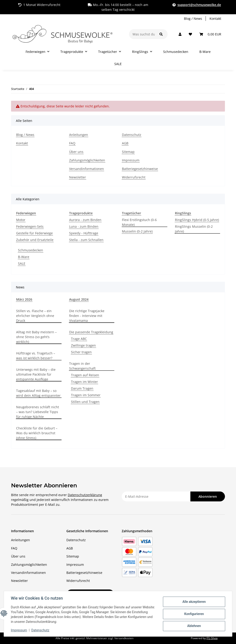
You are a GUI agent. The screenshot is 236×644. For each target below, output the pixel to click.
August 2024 (79, 299)
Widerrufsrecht (134, 177)
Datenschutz (41, 630)
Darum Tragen (82, 388)
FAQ (72, 143)
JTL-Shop (212, 638)
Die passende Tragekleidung (91, 332)
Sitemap (128, 152)
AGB (125, 143)
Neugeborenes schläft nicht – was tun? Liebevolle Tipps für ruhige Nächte (38, 412)
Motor (21, 220)
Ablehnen (193, 626)
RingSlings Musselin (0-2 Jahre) (194, 229)
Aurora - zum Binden (85, 220)
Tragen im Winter (84, 382)
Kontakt (215, 19)
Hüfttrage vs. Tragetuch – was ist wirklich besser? (36, 356)
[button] (180, 34)
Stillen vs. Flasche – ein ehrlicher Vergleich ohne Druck (35, 316)
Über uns (76, 152)
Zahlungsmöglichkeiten (87, 160)
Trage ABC (79, 339)
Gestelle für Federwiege (34, 233)
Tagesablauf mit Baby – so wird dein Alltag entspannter (38, 393)
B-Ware (24, 257)
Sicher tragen (81, 352)
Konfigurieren (193, 614)
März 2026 (24, 299)
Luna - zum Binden (84, 226)
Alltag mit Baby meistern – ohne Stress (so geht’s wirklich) (36, 337)
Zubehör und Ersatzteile (35, 240)
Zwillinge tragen (83, 345)
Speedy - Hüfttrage (84, 233)
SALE (22, 263)
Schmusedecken (31, 250)
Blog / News (193, 19)
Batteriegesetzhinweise (140, 169)
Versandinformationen (87, 169)
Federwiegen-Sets (30, 226)
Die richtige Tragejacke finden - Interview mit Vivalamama (87, 316)
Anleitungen (79, 135)
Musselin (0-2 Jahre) (137, 231)
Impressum (19, 630)
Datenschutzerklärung (85, 495)
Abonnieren (208, 496)
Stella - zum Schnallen (86, 240)
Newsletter (78, 177)
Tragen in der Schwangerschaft (82, 366)
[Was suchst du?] (142, 34)
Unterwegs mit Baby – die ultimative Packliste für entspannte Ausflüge (36, 374)
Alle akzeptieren (193, 602)
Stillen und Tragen (85, 402)
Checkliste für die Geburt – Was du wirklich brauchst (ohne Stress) (37, 433)
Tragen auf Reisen (85, 375)
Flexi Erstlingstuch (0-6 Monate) (139, 222)
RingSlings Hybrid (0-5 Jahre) (197, 220)
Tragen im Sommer (86, 395)
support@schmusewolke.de (199, 5)
